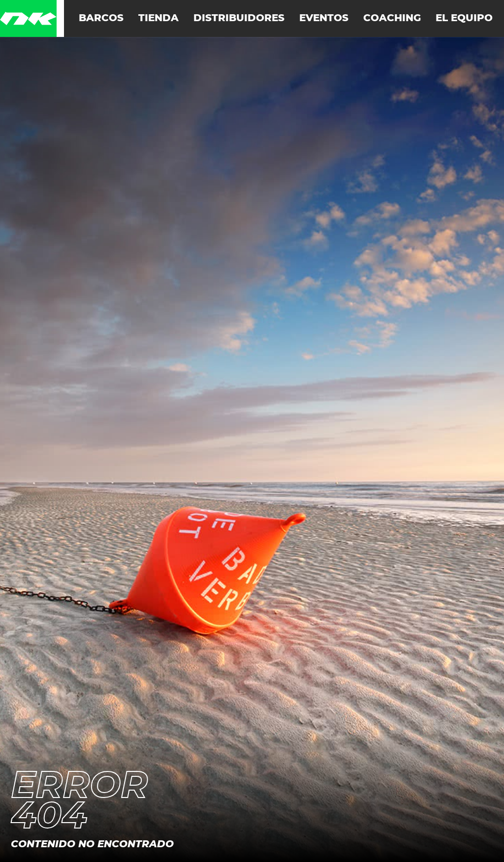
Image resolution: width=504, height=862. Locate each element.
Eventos (324, 18)
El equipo (464, 18)
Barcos (101, 18)
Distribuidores (239, 18)
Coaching (392, 18)
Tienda (158, 18)
